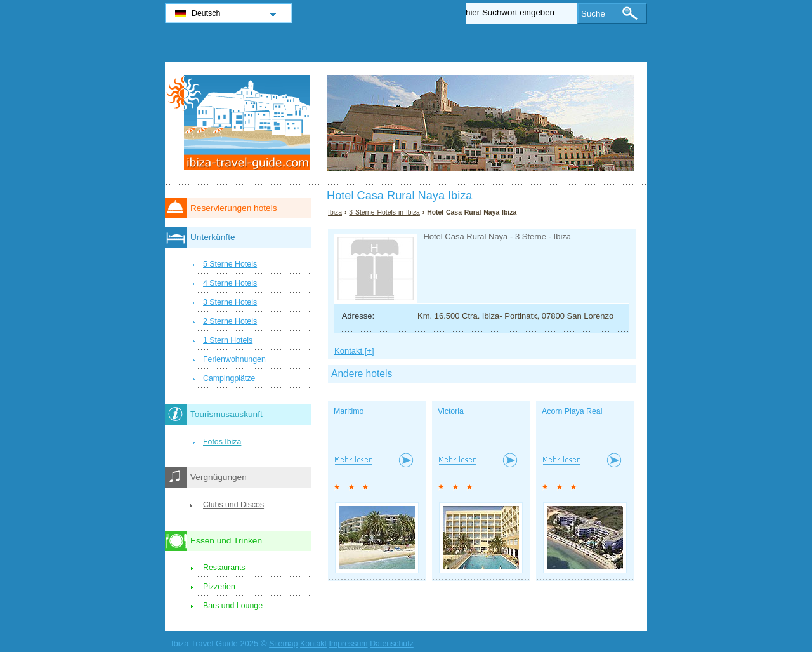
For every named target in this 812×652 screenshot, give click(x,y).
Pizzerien (219, 587)
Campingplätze (229, 378)
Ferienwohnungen (234, 359)
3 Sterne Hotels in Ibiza (384, 212)
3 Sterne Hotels (230, 302)
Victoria (451, 411)
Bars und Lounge (233, 606)
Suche (593, 14)
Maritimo (349, 411)
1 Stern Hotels (228, 340)
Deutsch (206, 13)
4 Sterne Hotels (230, 283)
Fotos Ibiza (222, 442)
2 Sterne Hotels (230, 321)
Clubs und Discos (233, 505)
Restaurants (224, 568)
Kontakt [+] (354, 351)
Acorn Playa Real (572, 411)
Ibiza (335, 212)
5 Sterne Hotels (230, 264)
